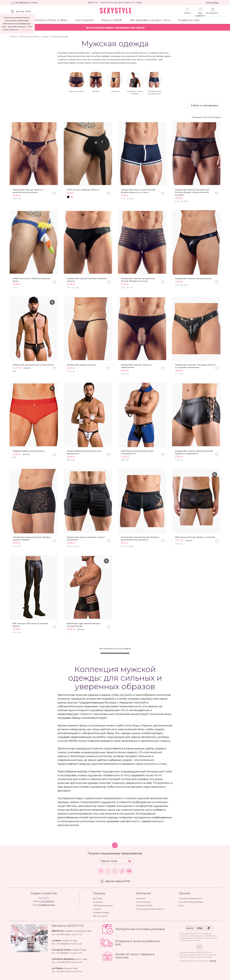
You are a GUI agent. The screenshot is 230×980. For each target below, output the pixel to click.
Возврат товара (101, 912)
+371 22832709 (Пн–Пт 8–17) (26, 3)
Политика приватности (190, 898)
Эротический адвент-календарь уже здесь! (115, 28)
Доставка (98, 898)
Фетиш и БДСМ (112, 20)
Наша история (143, 902)
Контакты (141, 898)
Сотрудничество (144, 905)
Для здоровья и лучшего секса (150, 20)
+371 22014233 (63, 971)
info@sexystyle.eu (47, 905)
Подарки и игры (189, 20)
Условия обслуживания (191, 902)
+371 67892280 (63, 934)
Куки (181, 905)
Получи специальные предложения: (115, 853)
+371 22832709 (47, 901)
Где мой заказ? (101, 916)
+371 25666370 (63, 953)
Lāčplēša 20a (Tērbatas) (75, 931)
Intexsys (213, 961)
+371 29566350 (63, 944)
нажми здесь (25, 30)
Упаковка (98, 902)
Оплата (97, 909)
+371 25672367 (63, 962)
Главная (13, 37)
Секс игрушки (84, 20)
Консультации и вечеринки (150, 909)
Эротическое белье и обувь (49, 20)
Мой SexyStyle (212, 3)
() (21, 11)
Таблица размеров (103, 905)
